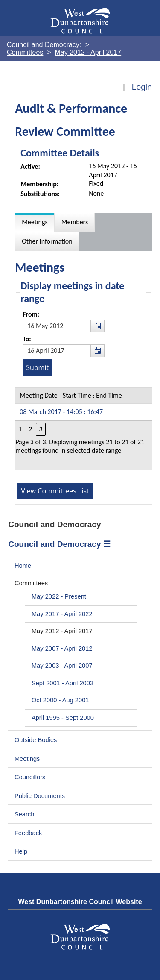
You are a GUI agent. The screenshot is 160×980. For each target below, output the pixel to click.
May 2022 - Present (59, 596)
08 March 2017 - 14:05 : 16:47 (61, 412)
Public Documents (40, 796)
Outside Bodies (36, 740)
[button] (97, 326)
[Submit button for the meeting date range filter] (37, 367)
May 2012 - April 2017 (62, 631)
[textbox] (64, 326)
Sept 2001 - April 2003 (63, 683)
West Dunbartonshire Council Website (80, 902)
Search (25, 814)
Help (21, 851)
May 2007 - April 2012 (62, 648)
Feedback (28, 833)
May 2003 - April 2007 (62, 666)
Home (23, 566)
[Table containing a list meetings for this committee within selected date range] (84, 429)
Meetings (27, 759)
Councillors (30, 777)
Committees (31, 583)
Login (142, 87)
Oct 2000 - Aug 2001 (60, 700)
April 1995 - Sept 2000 (63, 718)
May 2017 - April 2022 (62, 614)
